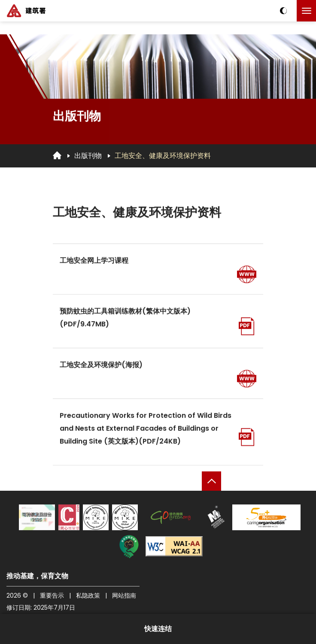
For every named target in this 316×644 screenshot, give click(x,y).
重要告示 (52, 595)
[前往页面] (247, 276)
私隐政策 (88, 595)
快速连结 (158, 629)
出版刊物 (88, 156)
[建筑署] (26, 11)
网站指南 (124, 595)
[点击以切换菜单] (306, 11)
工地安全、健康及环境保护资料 (163, 156)
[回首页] (57, 155)
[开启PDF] (247, 328)
